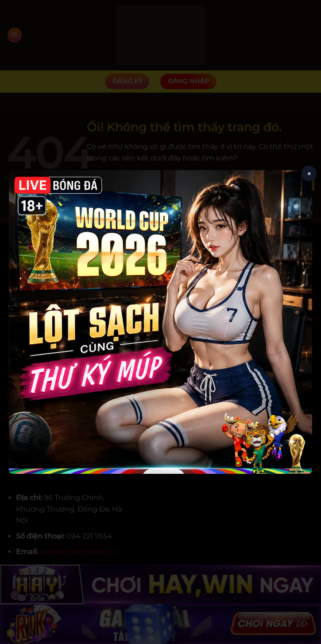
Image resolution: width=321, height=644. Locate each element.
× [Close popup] (309, 174)
